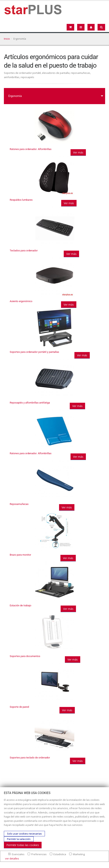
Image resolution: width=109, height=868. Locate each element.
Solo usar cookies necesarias (24, 834)
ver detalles (12, 858)
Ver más (78, 152)
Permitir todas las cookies (23, 845)
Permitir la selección (19, 839)
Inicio (7, 39)
